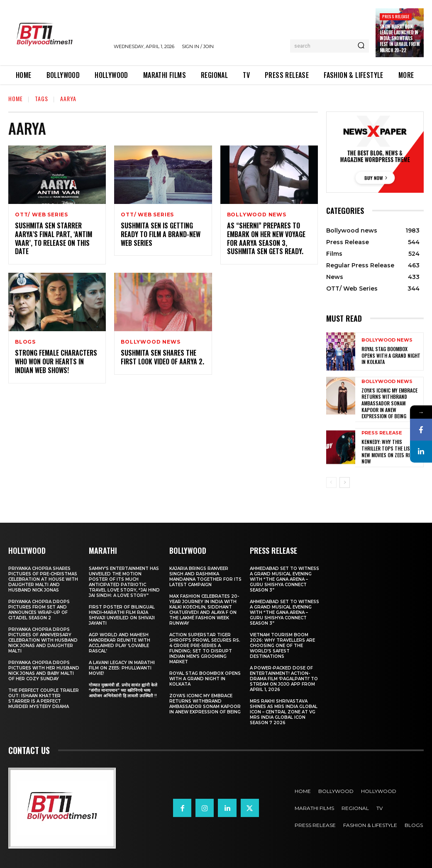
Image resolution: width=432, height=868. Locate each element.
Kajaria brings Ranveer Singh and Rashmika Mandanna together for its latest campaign (205, 576)
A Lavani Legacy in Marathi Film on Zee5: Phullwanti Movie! (122, 668)
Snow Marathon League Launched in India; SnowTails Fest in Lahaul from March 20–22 (400, 38)
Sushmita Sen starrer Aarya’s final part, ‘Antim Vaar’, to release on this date (54, 238)
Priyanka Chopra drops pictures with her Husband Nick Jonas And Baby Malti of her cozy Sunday (44, 670)
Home (16, 98)
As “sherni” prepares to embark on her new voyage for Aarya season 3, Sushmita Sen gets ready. (266, 238)
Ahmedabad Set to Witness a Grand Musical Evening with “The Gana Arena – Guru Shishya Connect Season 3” (284, 579)
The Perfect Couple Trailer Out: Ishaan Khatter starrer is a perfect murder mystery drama (44, 698)
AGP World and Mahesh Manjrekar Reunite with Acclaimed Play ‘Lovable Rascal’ (120, 643)
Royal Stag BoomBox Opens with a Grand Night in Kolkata (391, 355)
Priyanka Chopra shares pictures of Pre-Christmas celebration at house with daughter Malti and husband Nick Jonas (43, 579)
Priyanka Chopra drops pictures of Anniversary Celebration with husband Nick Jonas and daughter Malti (43, 640)
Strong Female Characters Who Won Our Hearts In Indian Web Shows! (56, 361)
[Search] (361, 46)
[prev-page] (331, 482)
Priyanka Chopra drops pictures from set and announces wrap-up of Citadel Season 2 (39, 609)
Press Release (396, 16)
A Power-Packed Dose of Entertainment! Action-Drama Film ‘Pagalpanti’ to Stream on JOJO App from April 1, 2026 (284, 678)
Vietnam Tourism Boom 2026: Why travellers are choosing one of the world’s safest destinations (282, 645)
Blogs (25, 342)
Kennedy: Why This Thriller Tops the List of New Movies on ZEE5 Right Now (390, 451)
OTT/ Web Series (41, 215)
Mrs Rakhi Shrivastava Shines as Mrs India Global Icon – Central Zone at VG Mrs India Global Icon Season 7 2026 (284, 712)
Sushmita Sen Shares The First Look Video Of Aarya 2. (162, 357)
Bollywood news (257, 215)
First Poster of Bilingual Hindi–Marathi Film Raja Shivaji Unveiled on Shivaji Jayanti (122, 615)
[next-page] (345, 482)
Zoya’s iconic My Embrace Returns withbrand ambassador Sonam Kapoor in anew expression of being (389, 403)
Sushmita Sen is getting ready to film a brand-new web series (161, 234)
